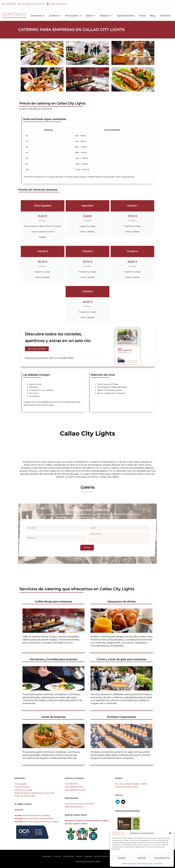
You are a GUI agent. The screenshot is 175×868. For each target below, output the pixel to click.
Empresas (38, 16)
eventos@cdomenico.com (75, 790)
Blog (153, 16)
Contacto (165, 16)
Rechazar (142, 858)
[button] (170, 833)
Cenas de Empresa (54, 717)
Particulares (73, 16)
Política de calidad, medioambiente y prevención (34, 793)
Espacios (106, 16)
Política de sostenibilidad (25, 796)
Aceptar (122, 858)
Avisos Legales (21, 784)
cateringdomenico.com (74, 787)
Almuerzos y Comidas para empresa (53, 659)
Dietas (91, 16)
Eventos (55, 16)
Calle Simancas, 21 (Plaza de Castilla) (80, 804)
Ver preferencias (162, 858)
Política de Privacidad (23, 790)
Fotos (142, 16)
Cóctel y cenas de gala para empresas (122, 659)
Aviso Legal (158, 863)
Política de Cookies (129, 863)
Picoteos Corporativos (122, 717)
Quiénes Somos (126, 16)
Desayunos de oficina (122, 601)
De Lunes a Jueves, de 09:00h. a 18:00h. (131, 784)
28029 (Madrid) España (74, 807)
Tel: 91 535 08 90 (71, 784)
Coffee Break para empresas (54, 601)
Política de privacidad (145, 863)
